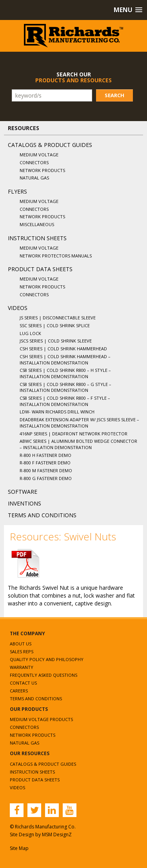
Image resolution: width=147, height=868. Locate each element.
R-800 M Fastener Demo (46, 470)
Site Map (19, 848)
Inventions (24, 503)
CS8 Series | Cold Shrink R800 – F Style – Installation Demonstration (65, 401)
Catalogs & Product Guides (50, 145)
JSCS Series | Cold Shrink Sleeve (56, 341)
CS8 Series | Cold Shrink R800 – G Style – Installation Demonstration (65, 387)
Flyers (17, 191)
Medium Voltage (39, 155)
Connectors (34, 162)
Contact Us (23, 683)
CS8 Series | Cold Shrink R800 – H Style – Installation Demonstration (65, 373)
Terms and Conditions (42, 515)
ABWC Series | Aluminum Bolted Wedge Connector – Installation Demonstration (78, 444)
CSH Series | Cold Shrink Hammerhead (63, 349)
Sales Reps (22, 651)
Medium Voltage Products (41, 719)
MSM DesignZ (57, 834)
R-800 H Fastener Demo (45, 455)
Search (114, 95)
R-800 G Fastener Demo (46, 478)
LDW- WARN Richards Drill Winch (57, 412)
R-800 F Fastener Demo (45, 463)
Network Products (42, 170)
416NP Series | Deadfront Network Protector (73, 434)
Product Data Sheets (40, 269)
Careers (19, 691)
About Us (21, 644)
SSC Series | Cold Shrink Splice (55, 325)
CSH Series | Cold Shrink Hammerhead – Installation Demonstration (65, 360)
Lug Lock (30, 333)
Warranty (22, 667)
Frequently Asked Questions (44, 675)
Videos (18, 308)
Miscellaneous (37, 224)
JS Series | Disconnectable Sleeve (58, 318)
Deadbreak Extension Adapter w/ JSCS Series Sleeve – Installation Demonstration (79, 423)
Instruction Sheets (37, 238)
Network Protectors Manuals (56, 256)
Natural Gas (34, 178)
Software (23, 492)
